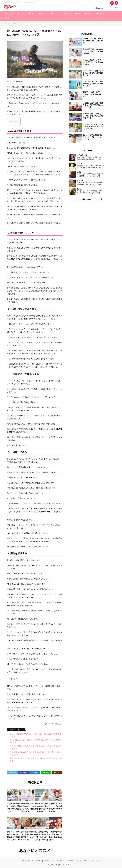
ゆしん (58, 724)
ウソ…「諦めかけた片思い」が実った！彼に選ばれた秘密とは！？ (93, 62)
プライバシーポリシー (82, 861)
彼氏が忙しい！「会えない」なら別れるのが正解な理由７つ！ (93, 116)
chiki (79, 172)
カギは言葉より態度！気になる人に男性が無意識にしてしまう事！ (93, 105)
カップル (18, 23)
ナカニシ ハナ (82, 155)
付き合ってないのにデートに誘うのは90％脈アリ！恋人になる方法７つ (93, 127)
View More (86, 199)
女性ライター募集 (27, 861)
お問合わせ (47, 861)
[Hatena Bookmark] (35, 772)
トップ (9, 23)
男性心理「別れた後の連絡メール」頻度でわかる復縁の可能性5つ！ (93, 51)
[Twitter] (13, 772)
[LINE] (46, 772)
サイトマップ (96, 861)
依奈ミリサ (81, 180)
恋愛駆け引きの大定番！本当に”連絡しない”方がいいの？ (93, 41)
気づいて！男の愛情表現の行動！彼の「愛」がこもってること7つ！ (93, 137)
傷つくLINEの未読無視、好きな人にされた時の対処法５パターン (93, 73)
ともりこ (80, 164)
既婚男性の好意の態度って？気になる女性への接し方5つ (93, 94)
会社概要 (38, 861)
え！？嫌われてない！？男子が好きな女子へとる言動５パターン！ (93, 84)
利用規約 (70, 861)
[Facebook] (24, 772)
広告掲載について (59, 861)
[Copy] (57, 772)
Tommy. (80, 189)
